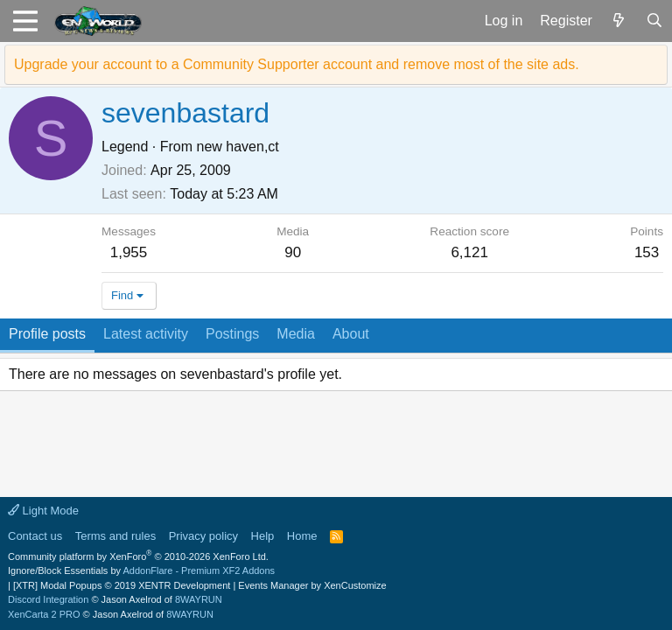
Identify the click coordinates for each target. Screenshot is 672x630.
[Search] (654, 21)
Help (263, 536)
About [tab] (351, 334)
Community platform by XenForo (138, 556)
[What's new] (619, 21)
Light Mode (43, 511)
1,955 (129, 252)
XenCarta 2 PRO (44, 614)
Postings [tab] (232, 334)
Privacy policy (203, 536)
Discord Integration (48, 599)
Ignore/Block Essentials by (141, 570)
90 (293, 252)
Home (302, 536)
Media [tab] (296, 334)
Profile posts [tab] (47, 334)
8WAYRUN (199, 599)
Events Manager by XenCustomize (312, 585)
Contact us (35, 536)
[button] (25, 21)
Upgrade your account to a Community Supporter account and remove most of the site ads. (297, 64)
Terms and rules (115, 536)
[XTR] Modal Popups (122, 585)
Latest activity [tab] (146, 334)
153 (647, 252)
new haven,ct (238, 147)
